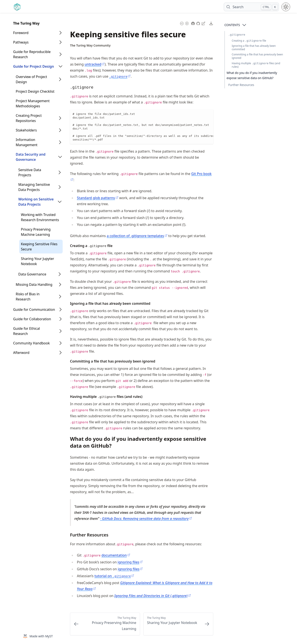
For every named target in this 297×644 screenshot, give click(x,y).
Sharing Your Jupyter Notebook (37, 261)
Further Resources (241, 85)
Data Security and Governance (31, 157)
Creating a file (249, 41)
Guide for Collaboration (32, 319)
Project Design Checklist (35, 91)
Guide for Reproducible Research (32, 54)
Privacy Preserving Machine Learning (36, 232)
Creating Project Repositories (29, 118)
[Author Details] (90, 45)
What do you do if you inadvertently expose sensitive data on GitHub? (252, 75)
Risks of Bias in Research (28, 297)
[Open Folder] (61, 33)
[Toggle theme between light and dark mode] (286, 7)
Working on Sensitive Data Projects (36, 202)
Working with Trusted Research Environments (40, 217)
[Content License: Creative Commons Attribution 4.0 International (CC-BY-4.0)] (184, 23)
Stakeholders (26, 130)
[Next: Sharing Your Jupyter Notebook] (178, 624)
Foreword (21, 33)
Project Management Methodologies (33, 103)
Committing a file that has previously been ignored (257, 56)
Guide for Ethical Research (26, 331)
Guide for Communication (34, 309)
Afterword (21, 353)
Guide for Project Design (33, 66)
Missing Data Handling (34, 284)
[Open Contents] (244, 25)
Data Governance (32, 274)
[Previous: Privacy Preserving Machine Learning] (105, 624)
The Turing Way (26, 23)
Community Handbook (31, 343)
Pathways (21, 42)
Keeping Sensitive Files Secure (39, 247)
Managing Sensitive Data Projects (34, 187)
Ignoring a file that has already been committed (254, 48)
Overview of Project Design (31, 79)
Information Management (27, 142)
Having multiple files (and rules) (256, 65)
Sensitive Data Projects (30, 172)
